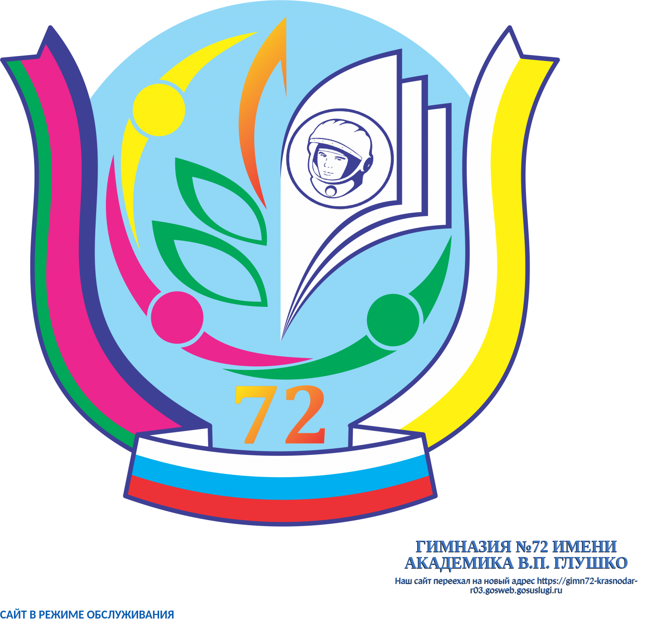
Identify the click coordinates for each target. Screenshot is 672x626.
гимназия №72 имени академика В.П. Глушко (517, 555)
